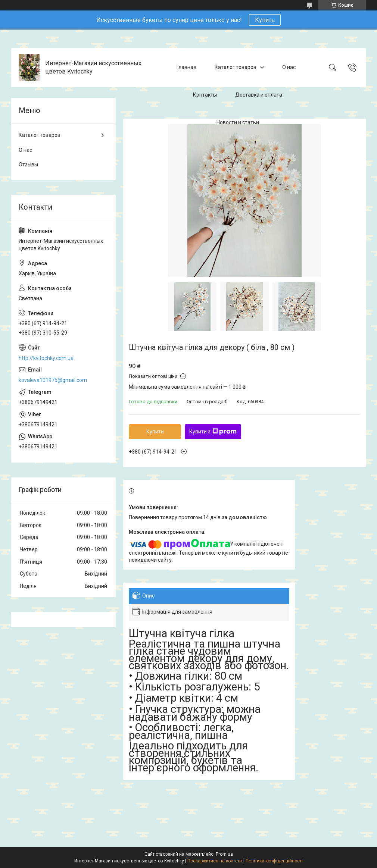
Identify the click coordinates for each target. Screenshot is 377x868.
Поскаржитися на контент (215, 861)
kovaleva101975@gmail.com (53, 380)
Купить (265, 20)
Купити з (213, 432)
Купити (155, 432)
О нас (289, 67)
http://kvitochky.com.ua (46, 358)
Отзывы (28, 164)
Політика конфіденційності (274, 861)
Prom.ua (224, 854)
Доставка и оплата (259, 95)
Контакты (205, 95)
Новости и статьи (238, 122)
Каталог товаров (236, 67)
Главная (186, 67)
